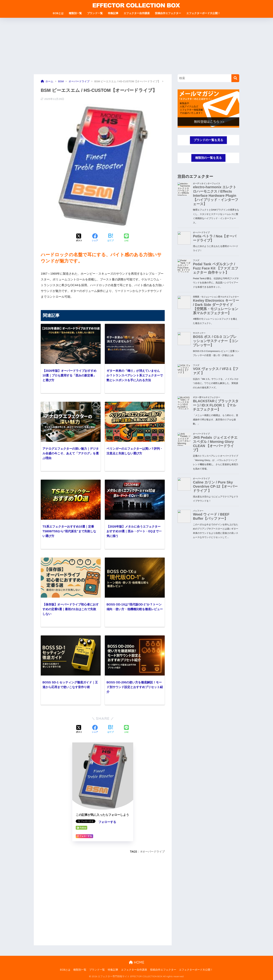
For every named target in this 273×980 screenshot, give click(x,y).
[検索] (235, 78)
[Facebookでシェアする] (95, 238)
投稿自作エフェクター (168, 13)
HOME (137, 962)
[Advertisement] (136, 48)
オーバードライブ (154, 852)
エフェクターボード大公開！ (203, 13)
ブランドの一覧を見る (208, 140)
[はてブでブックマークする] (111, 238)
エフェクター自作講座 (137, 13)
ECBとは (58, 13)
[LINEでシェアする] (126, 238)
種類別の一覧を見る (208, 158)
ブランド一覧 (95, 13)
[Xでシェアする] (79, 238)
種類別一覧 (75, 13)
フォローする (107, 822)
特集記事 (113, 13)
